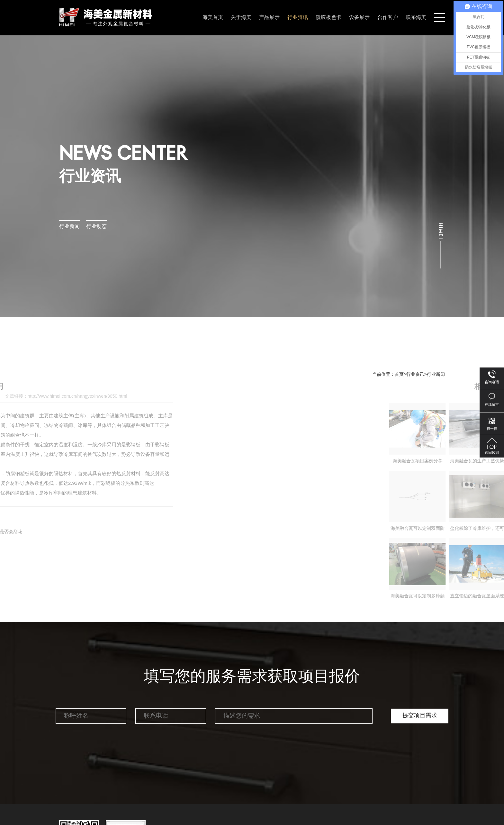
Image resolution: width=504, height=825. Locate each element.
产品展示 (269, 18)
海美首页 (213, 18)
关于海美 (241, 18)
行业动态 (96, 227)
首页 (399, 375)
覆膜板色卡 (328, 18)
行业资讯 (298, 18)
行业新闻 (69, 227)
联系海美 (416, 18)
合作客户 (388, 18)
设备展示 (359, 18)
